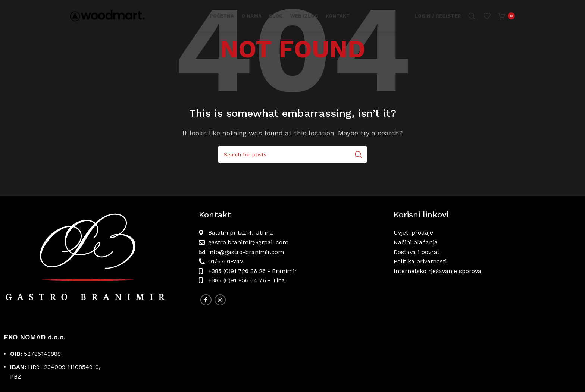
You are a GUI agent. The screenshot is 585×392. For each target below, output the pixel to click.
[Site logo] (107, 16)
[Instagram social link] (220, 300)
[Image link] (97, 265)
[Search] (472, 17)
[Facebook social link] (206, 300)
